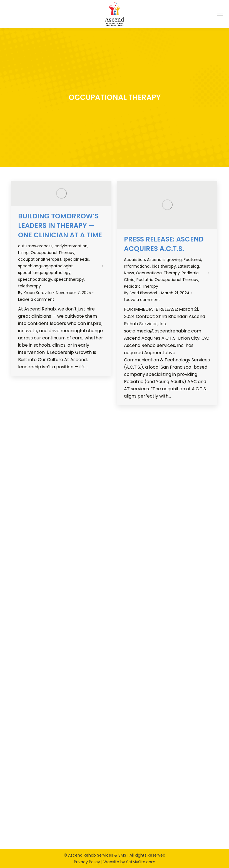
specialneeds (76, 259)
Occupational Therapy (53, 253)
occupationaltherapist (40, 259)
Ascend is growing (164, 260)
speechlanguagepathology (44, 273)
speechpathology (35, 279)
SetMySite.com (141, 862)
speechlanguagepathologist (45, 266)
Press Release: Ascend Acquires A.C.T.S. (164, 244)
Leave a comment (36, 299)
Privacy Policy (87, 862)
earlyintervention (71, 246)
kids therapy (164, 266)
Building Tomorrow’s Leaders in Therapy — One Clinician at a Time (60, 225)
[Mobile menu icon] (220, 14)
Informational (137, 266)
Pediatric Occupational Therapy (167, 280)
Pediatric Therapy (141, 286)
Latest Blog (188, 266)
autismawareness (35, 246)
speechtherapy (69, 279)
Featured (192, 260)
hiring (23, 253)
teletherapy (29, 286)
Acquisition (135, 260)
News (129, 273)
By (35, 293)
